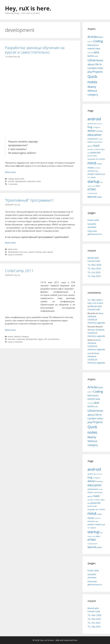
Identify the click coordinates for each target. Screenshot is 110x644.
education (31, 181)
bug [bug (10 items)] (90, 127)
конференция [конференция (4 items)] (92, 193)
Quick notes (19, 179)
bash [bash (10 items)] (101, 37)
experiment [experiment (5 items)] (98, 142)
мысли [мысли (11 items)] (92, 197)
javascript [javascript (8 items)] (96, 152)
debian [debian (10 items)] (92, 131)
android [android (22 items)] (94, 119)
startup (38, 252)
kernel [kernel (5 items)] (90, 156)
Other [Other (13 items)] (100, 68)
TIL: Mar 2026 (94, 265)
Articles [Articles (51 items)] (93, 37)
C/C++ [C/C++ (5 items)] (90, 42)
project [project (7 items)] (91, 174)
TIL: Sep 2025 (94, 276)
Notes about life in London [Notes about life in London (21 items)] (95, 64)
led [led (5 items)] (97, 159)
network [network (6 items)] (91, 171)
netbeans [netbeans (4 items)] (97, 168)
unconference (54, 339)
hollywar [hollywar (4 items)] (97, 149)
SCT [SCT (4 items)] (89, 177)
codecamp (21, 339)
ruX (89, 353)
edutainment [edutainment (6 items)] (93, 139)
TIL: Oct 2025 (94, 272)
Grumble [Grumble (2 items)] (91, 53)
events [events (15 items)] (91, 48)
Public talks (93, 220)
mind (39, 181)
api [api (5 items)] (95, 124)
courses (11, 181)
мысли (50, 252)
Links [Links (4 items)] (96, 56)
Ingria (40, 339)
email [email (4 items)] (101, 139)
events (10, 337)
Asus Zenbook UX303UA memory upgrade (96, 333)
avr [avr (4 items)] (101, 124)
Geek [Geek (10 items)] (98, 48)
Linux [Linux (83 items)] (92, 60)
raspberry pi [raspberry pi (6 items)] (100, 174)
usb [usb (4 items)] (94, 186)
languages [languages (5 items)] (91, 159)
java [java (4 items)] (89, 153)
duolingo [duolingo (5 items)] (99, 131)
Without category (22, 337)
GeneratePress (71, 640)
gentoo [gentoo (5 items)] (90, 146)
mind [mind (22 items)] (92, 163)
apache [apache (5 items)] (90, 124)
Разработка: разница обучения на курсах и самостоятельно (35, 50)
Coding (11, 179)
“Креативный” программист (29, 200)
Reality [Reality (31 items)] (92, 87)
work (44, 252)
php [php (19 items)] (90, 72)
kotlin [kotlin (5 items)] (95, 156)
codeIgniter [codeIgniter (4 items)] (97, 127)
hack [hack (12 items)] (96, 145)
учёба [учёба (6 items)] (99, 197)
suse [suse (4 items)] (101, 182)
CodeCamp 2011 (19, 271)
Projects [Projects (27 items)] (98, 72)
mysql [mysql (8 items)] (91, 167)
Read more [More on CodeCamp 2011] (10, 330)
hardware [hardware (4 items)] (91, 149)
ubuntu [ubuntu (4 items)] (90, 186)
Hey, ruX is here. (28, 8)
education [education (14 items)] (95, 135)
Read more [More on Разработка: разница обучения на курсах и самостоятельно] (10, 172)
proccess (23, 252)
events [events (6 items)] (90, 142)
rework (31, 252)
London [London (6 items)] (102, 159)
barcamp (11, 339)
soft (45, 339)
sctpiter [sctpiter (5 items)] (93, 177)
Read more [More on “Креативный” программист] (10, 243)
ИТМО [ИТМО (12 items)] (92, 189)
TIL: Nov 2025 (94, 269)
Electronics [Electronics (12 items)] (93, 45)
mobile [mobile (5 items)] (99, 164)
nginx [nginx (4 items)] (97, 171)
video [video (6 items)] (98, 186)
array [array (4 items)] (98, 124)
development (21, 181)
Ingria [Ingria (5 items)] (102, 149)
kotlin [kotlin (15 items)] (91, 56)
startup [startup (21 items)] (94, 181)
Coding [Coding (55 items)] (98, 41)
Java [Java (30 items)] (97, 52)
